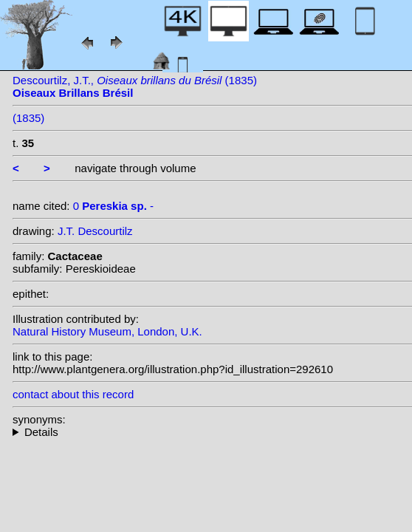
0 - (113, 206)
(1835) (28, 118)
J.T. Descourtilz (95, 231)
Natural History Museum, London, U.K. (107, 331)
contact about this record (73, 394)
